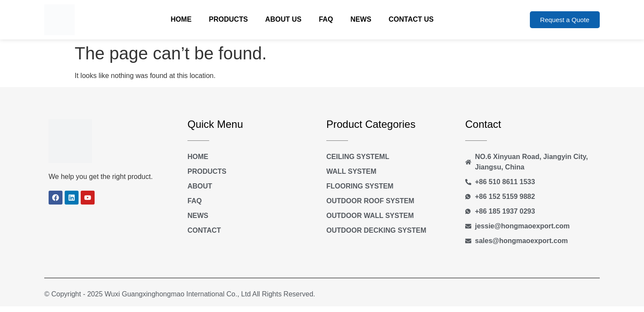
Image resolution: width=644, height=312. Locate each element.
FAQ (326, 19)
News (361, 19)
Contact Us (411, 19)
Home (181, 19)
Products (228, 19)
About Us (283, 19)
